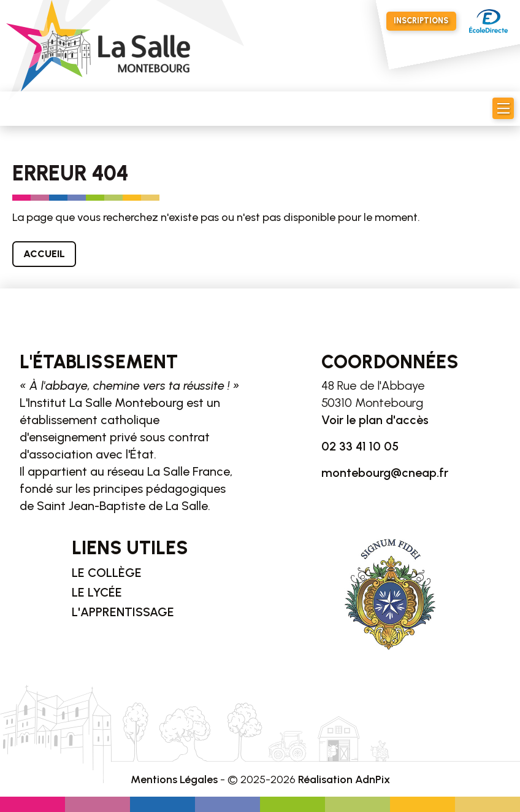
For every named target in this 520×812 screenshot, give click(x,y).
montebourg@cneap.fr (385, 473)
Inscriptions (421, 21)
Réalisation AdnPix (344, 779)
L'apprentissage (123, 612)
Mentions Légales (174, 779)
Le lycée (97, 592)
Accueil (44, 254)
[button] (503, 108)
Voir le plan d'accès (375, 420)
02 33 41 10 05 (360, 446)
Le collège (107, 573)
